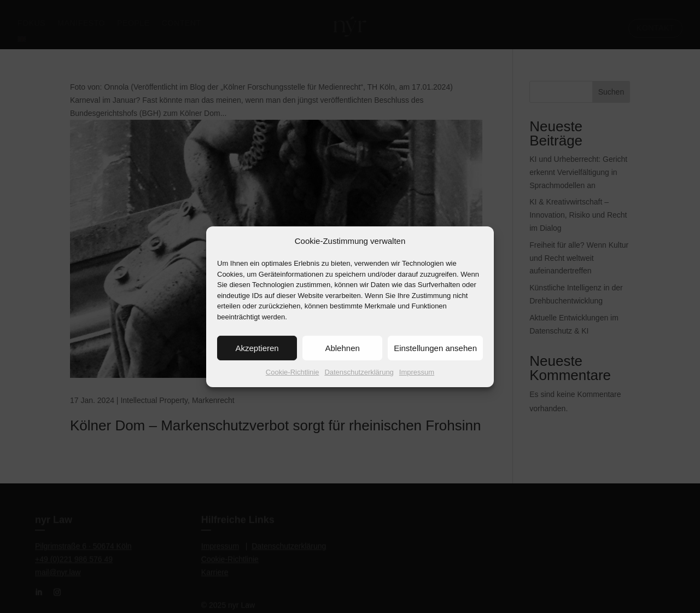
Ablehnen (342, 359)
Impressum (417, 383)
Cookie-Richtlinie (293, 383)
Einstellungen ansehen (435, 359)
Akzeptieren (257, 359)
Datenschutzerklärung (359, 383)
